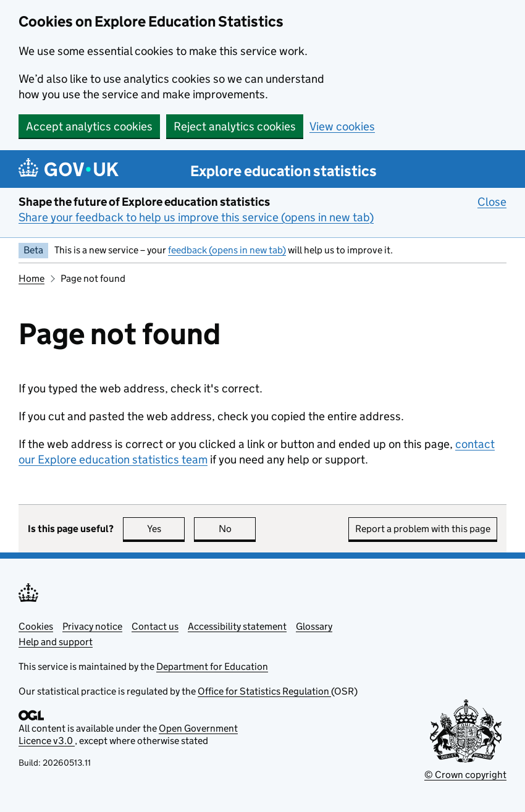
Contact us (155, 626)
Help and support (56, 642)
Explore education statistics (283, 171)
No (237, 529)
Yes (166, 529)
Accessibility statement (237, 626)
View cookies (342, 126)
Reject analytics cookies (235, 126)
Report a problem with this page (423, 529)
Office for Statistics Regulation (264, 691)
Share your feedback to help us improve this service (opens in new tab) (196, 217)
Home (31, 278)
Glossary (314, 626)
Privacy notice (92, 626)
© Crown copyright (465, 775)
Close (492, 201)
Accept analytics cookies (89, 126)
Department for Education (212, 666)
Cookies (36, 626)
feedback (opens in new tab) (227, 250)
